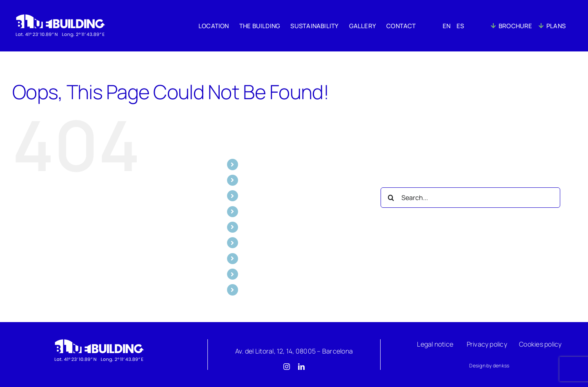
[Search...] (470, 198)
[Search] (391, 198)
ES (246, 258)
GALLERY (256, 211)
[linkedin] (301, 367)
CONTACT (258, 227)
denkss (501, 366)
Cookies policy (540, 344)
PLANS (253, 289)
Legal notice (435, 344)
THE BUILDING (264, 180)
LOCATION (258, 164)
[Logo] (99, 341)
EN (247, 242)
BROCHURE (260, 274)
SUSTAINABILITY (267, 196)
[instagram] (287, 367)
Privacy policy (487, 344)
